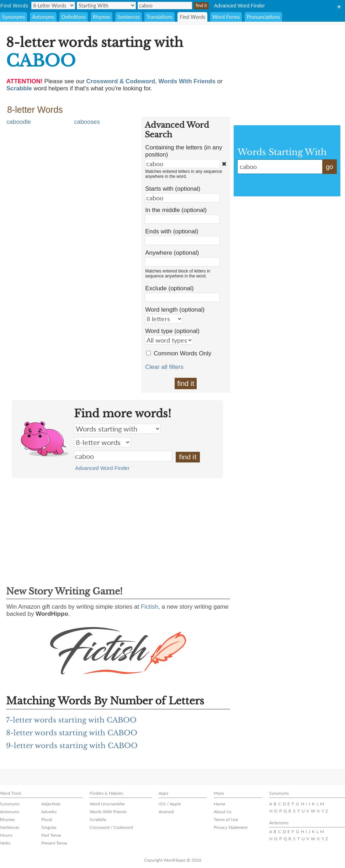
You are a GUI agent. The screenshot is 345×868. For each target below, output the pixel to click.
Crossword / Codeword (111, 827)
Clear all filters (164, 367)
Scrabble (98, 819)
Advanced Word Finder (240, 6)
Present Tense (54, 843)
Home (219, 804)
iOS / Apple (170, 804)
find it (186, 383)
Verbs (5, 843)
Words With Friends (108, 812)
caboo (123, 456)
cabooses (87, 122)
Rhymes (102, 17)
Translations (160, 17)
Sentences (129, 17)
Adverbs (49, 812)
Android (166, 812)
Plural (47, 819)
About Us (223, 812)
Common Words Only (182, 353)
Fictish (150, 607)
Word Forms (226, 17)
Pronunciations (263, 17)
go (329, 167)
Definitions (74, 17)
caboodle (19, 122)
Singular (49, 827)
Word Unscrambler (107, 804)
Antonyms (43, 17)
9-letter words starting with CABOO (72, 746)
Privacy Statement (231, 827)
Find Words (192, 17)
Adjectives (51, 804)
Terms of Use (226, 819)
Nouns (6, 835)
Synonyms (14, 17)
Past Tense (51, 835)
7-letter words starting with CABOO (71, 720)
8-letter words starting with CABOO (72, 733)
